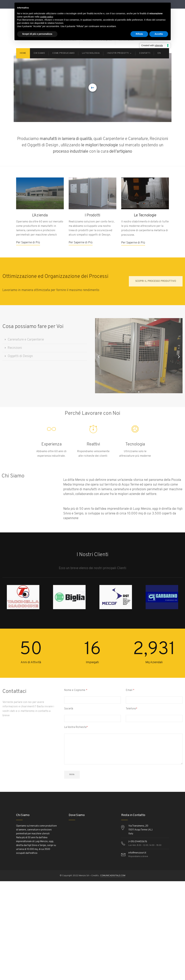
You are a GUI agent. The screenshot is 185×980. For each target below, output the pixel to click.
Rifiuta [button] (139, 34)
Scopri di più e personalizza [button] (37, 34)
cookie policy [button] (46, 17)
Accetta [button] (159, 34)
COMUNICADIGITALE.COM (113, 876)
